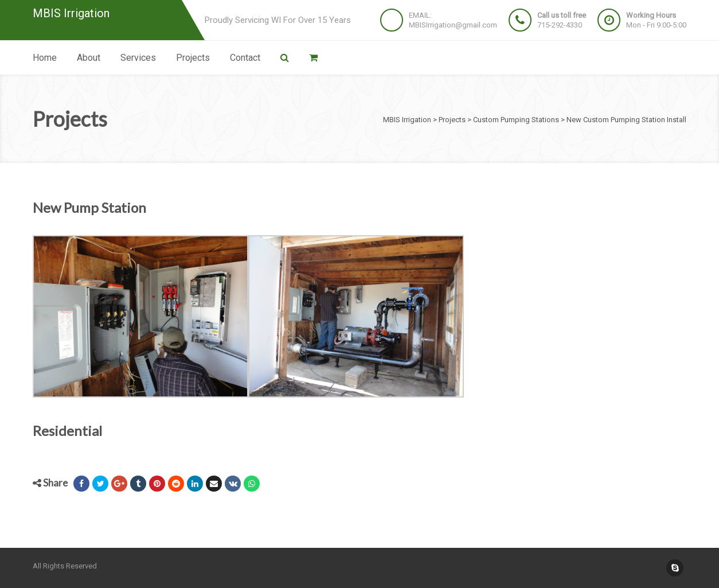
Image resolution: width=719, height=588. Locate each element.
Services (138, 58)
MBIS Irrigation (71, 13)
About (89, 58)
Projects (193, 58)
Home (45, 58)
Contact (245, 58)
